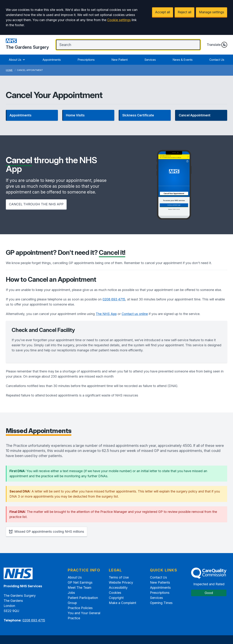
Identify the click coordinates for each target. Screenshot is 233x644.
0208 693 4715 (114, 299)
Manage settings (212, 12)
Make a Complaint (123, 603)
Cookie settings (119, 20)
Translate (217, 45)
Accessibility (118, 588)
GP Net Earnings (80, 582)
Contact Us (217, 60)
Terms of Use (119, 577)
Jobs (71, 593)
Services (150, 60)
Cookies (115, 593)
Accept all (163, 12)
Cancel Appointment (195, 115)
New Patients (160, 582)
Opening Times (161, 603)
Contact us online (135, 314)
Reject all (184, 12)
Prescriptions (86, 60)
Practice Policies (80, 608)
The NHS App (106, 314)
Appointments (52, 60)
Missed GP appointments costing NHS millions (47, 532)
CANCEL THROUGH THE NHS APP (36, 204)
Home (9, 70)
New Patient (120, 60)
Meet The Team (80, 588)
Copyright (116, 598)
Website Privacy (121, 582)
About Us (17, 60)
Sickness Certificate (138, 115)
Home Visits (75, 115)
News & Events (183, 60)
